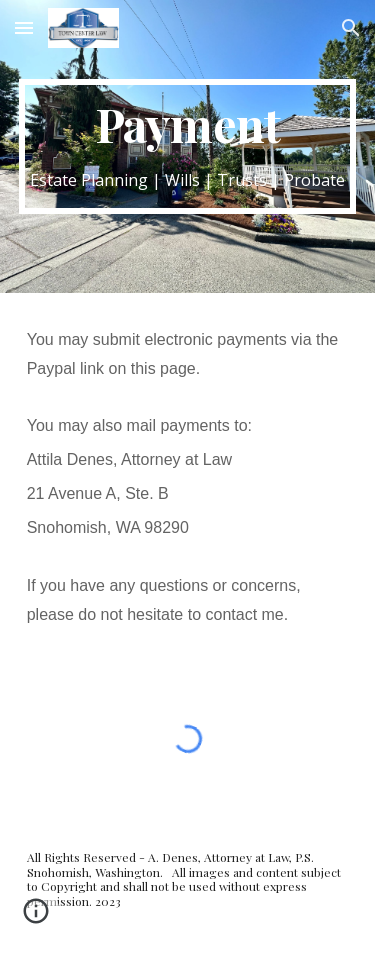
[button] (24, 27)
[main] (188, 146)
